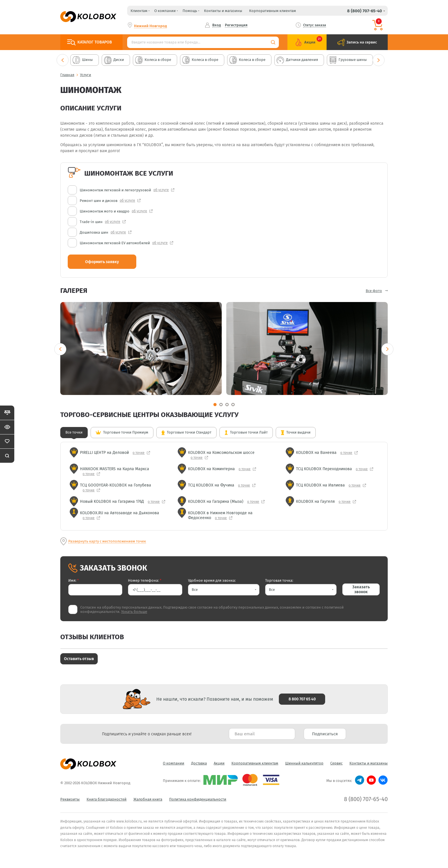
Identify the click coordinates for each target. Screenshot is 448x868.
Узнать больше (134, 612)
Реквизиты (70, 799)
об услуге (161, 190)
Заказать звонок (361, 589)
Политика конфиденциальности (198, 799)
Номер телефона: (145, 580)
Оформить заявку (102, 262)
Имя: (74, 580)
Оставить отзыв (79, 659)
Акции (219, 763)
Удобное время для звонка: (212, 580)
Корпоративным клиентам (273, 11)
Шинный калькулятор (304, 763)
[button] (224, 590)
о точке (139, 453)
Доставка (199, 763)
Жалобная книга (148, 799)
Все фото (374, 291)
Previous (63, 60)
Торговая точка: (279, 580)
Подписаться (325, 734)
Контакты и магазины (223, 11)
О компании (174, 763)
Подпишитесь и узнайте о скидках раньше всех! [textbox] (147, 734)
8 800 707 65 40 (302, 699)
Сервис (336, 763)
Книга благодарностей (107, 799)
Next (379, 60)
